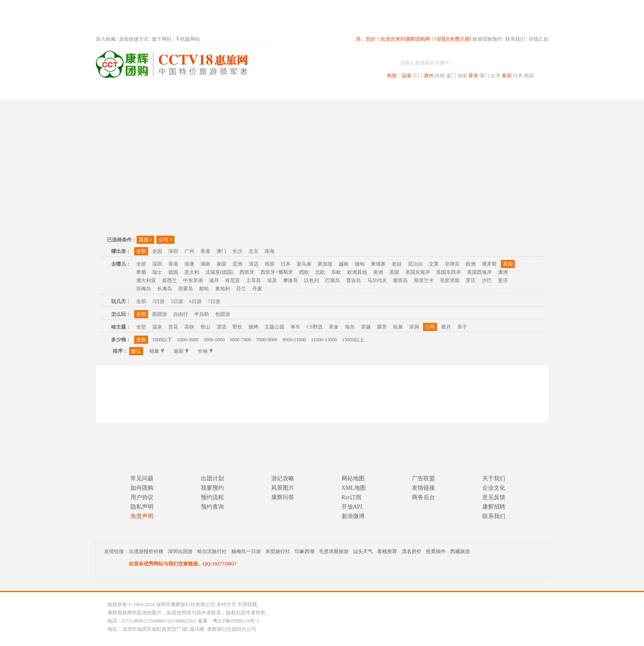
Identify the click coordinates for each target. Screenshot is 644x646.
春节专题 (238, 92)
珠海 (270, 251)
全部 (141, 251)
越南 (344, 264)
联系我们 (515, 39)
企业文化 (494, 488)
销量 (157, 351)
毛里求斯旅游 (334, 551)
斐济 (503, 280)
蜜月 (446, 327)
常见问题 (142, 478)
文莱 (434, 264)
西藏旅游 (460, 551)
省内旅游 (312, 92)
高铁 (189, 327)
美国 (394, 272)
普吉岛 (353, 280)
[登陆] (442, 39)
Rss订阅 (351, 497)
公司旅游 (529, 92)
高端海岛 (492, 92)
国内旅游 (349, 92)
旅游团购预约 (487, 39)
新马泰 (304, 264)
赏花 (173, 327)
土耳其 (253, 280)
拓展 (398, 327)
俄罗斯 (489, 264)
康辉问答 (283, 497)
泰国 (507, 76)
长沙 (237, 251)
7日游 (214, 301)
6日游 (195, 301)
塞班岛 (400, 280)
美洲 (378, 272)
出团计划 (212, 478)
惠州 (429, 76)
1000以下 (162, 340)
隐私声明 (142, 507)
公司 (165, 240)
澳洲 (503, 272)
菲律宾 (452, 264)
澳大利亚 (146, 280)
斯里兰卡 (424, 280)
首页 (207, 92)
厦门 (451, 76)
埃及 (272, 280)
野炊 (237, 327)
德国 (173, 272)
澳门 (484, 76)
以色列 (312, 280)
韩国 (529, 76)
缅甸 (360, 264)
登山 (205, 327)
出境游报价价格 (146, 551)
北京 (253, 251)
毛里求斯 (450, 280)
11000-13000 (324, 340)
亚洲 (237, 264)
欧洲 (471, 264)
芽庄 (471, 280)
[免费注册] (460, 39)
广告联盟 (423, 478)
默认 (136, 351)
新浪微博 (353, 516)
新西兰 (170, 280)
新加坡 (325, 264)
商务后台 (423, 497)
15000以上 (353, 340)
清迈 (253, 264)
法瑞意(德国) (219, 272)
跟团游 (160, 314)
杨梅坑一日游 (246, 551)
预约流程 (212, 497)
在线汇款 (539, 39)
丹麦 (257, 289)
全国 (157, 251)
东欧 (336, 272)
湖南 (205, 264)
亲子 (462, 327)
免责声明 (142, 516)
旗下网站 (162, 39)
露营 (382, 327)
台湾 (495, 76)
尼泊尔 (415, 264)
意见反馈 (494, 497)
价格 (205, 351)
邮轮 (204, 289)
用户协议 (142, 497)
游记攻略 (283, 478)
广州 (189, 251)
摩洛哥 (291, 280)
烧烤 (253, 327)
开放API (352, 507)
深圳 (173, 251)
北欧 (320, 272)
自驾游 (458, 92)
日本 (518, 76)
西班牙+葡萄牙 (277, 272)
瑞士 (157, 272)
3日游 (158, 301)
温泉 (407, 76)
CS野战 (315, 327)
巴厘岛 (332, 280)
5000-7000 (240, 340)
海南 (462, 76)
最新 (181, 351)
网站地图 (353, 478)
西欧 (304, 272)
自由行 (181, 314)
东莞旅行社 (278, 551)
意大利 (192, 272)
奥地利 (223, 289)
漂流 (221, 327)
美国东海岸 (418, 272)
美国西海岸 (479, 272)
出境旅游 (423, 92)
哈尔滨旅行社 (212, 551)
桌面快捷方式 (134, 39)
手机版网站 (188, 39)
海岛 (350, 327)
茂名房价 (412, 551)
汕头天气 (363, 551)
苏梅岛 (144, 289)
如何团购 (142, 488)
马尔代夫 (377, 280)
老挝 (397, 264)
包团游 (223, 314)
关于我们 (494, 478)
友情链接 (423, 488)
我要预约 (212, 488)
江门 (418, 76)
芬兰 (241, 289)
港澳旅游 (386, 92)
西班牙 (247, 272)
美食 (334, 327)
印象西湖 (305, 551)
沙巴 (487, 280)
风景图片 (283, 488)
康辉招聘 (494, 507)
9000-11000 (294, 340)
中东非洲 (193, 280)
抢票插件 (436, 551)
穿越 (366, 327)
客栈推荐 (387, 551)
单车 (295, 327)
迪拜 (214, 280)
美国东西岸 (449, 272)
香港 (473, 76)
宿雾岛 (186, 289)
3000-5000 (214, 340)
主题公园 (274, 327)
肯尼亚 (232, 280)
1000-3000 (188, 340)
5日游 (177, 301)
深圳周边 (275, 92)
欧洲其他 (357, 272)
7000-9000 (267, 340)
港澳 (189, 264)
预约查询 (212, 507)
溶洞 (414, 327)
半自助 (202, 314)
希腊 (141, 272)
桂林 (440, 76)
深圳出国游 (180, 551)
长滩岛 (165, 289)
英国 (146, 240)
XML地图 (354, 488)
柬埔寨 (378, 264)
